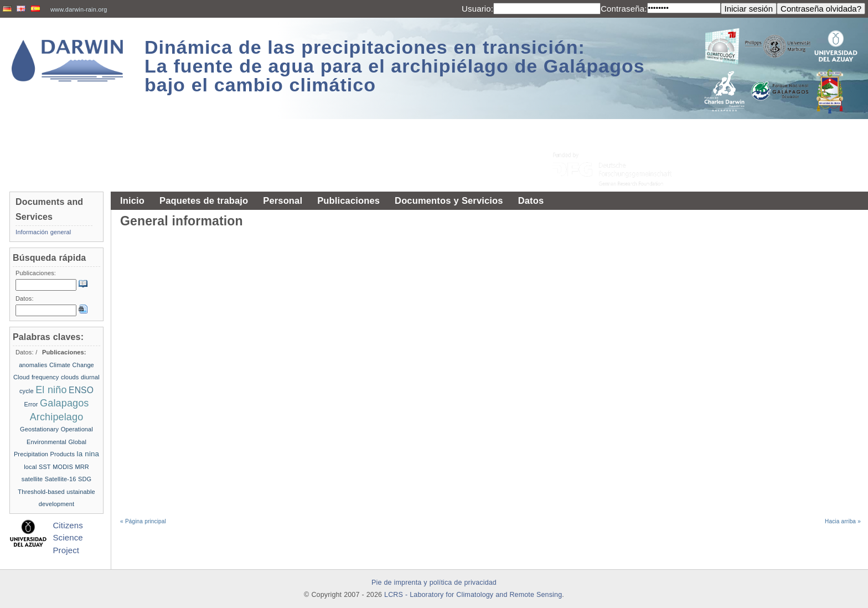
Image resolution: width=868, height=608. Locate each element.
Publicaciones (348, 200)
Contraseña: (624, 9)
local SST (37, 467)
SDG (85, 479)
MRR (82, 467)
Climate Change (72, 365)
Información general (43, 232)
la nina (88, 454)
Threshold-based (41, 492)
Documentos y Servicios (449, 200)
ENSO (81, 390)
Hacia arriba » (843, 521)
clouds (70, 377)
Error (31, 404)
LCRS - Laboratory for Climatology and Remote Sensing (473, 595)
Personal (283, 200)
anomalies (33, 365)
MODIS (63, 467)
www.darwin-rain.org (79, 9)
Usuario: (477, 9)
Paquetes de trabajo (204, 200)
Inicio (132, 200)
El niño (51, 390)
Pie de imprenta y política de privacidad (434, 583)
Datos (531, 200)
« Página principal (143, 521)
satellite (32, 479)
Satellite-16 (61, 479)
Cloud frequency (36, 377)
